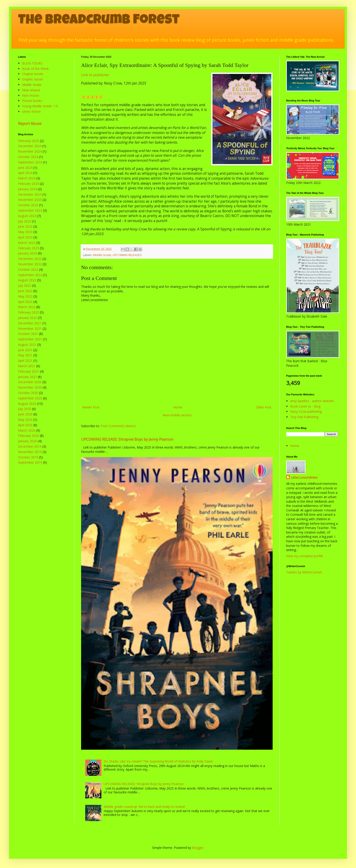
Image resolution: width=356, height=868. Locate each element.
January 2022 (27, 318)
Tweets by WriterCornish (304, 572)
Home (178, 407)
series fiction (31, 111)
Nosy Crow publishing (306, 411)
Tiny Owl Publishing (304, 417)
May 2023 (25, 232)
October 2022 (28, 269)
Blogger (198, 848)
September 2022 (30, 275)
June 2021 (25, 350)
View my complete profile (305, 556)
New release (31, 90)
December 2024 (30, 146)
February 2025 (29, 141)
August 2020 (27, 404)
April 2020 (25, 425)
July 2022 (25, 285)
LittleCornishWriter (304, 478)
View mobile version (177, 415)
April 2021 (25, 361)
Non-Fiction (31, 95)
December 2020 (30, 382)
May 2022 (25, 296)
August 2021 (27, 345)
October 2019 (28, 457)
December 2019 (30, 446)
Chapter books (33, 74)
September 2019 (30, 462)
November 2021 (30, 329)
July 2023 (25, 221)
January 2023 (27, 253)
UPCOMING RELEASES (127, 255)
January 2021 (27, 377)
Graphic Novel (32, 79)
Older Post (264, 407)
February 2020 (29, 436)
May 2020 (25, 420)
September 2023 (30, 210)
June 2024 (25, 168)
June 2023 (25, 226)
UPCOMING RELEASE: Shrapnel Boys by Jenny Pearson (127, 439)
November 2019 (30, 452)
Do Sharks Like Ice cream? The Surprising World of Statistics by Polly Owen (158, 761)
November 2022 (30, 264)
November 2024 (30, 151)
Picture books (32, 101)
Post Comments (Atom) (118, 426)
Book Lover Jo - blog (305, 406)
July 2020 (25, 409)
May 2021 (25, 355)
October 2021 (28, 334)
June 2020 (25, 414)
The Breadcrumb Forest (99, 21)
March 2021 (27, 366)
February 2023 (29, 248)
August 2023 (27, 216)
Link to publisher (95, 75)
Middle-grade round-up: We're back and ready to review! (144, 807)
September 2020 (30, 398)
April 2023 (25, 237)
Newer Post (91, 407)
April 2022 (25, 302)
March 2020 (27, 430)
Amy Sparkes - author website (312, 401)
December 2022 (30, 259)
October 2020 (28, 393)
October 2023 (28, 205)
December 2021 (30, 323)
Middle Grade (102, 255)
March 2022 (27, 307)
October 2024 (28, 157)
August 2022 (27, 280)
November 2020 (30, 387)
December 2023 (30, 194)
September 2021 (30, 339)
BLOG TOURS (32, 63)
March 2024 (27, 178)
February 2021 (29, 371)
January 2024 (27, 189)
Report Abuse (30, 124)
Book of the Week (35, 69)
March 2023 (27, 243)
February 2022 (29, 312)
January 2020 (27, 441)
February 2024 (29, 184)
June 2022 (25, 291)
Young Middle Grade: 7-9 (40, 106)
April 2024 (25, 173)
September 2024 (30, 162)
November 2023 (30, 200)
